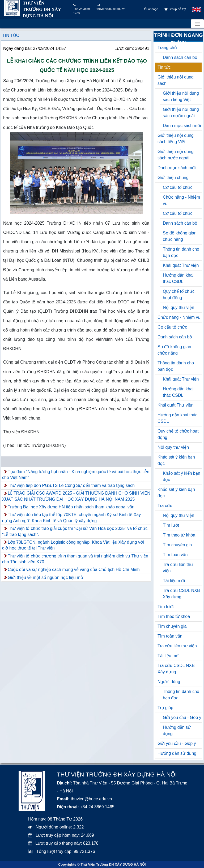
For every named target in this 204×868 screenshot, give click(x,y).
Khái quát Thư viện (181, 265)
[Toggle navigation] (197, 24)
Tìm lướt (171, 525)
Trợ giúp (165, 708)
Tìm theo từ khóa (179, 535)
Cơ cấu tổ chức (178, 187)
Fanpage (151, 9)
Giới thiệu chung (173, 178)
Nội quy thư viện (178, 307)
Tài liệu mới (174, 581)
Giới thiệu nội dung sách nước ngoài (181, 113)
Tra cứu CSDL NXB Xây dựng (181, 594)
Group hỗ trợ (175, 9)
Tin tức (11, 35)
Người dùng (169, 682)
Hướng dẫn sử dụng (177, 730)
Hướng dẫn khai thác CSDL (178, 278)
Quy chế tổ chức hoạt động (179, 295)
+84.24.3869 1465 (82, 9)
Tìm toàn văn (175, 555)
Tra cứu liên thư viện (178, 568)
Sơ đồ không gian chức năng (180, 236)
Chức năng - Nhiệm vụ (181, 200)
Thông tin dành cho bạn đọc (181, 252)
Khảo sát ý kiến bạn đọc (176, 460)
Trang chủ (167, 48)
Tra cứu (165, 506)
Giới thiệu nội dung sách (176, 80)
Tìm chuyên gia (177, 545)
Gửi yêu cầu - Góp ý (182, 717)
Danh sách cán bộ (180, 57)
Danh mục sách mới (182, 126)
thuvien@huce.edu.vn (111, 7)
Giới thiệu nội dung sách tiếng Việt (181, 96)
